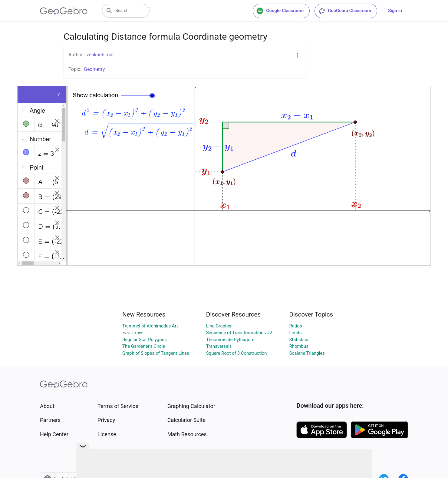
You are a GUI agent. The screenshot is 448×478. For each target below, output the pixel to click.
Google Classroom (280, 11)
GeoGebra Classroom (345, 11)
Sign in (395, 11)
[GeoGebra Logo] (64, 11)
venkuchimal (100, 55)
